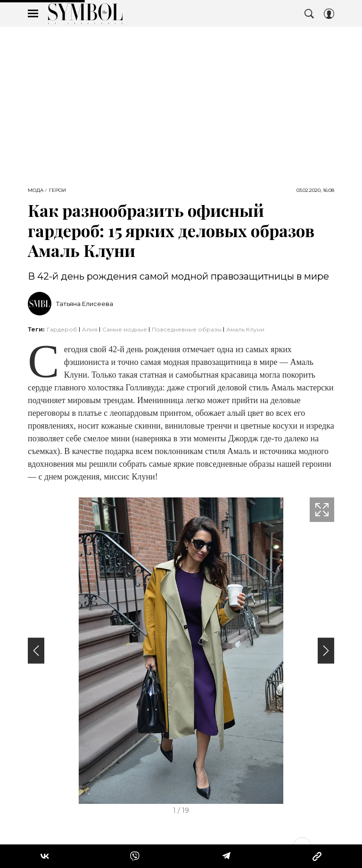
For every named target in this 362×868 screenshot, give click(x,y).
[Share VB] (135, 856)
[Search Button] (309, 14)
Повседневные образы (187, 329)
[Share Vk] (45, 856)
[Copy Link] (317, 856)
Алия (90, 329)
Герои (58, 190)
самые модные (125, 329)
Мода (36, 190)
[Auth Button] (329, 14)
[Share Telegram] (226, 856)
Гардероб (62, 329)
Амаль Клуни (245, 329)
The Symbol (85, 14)
